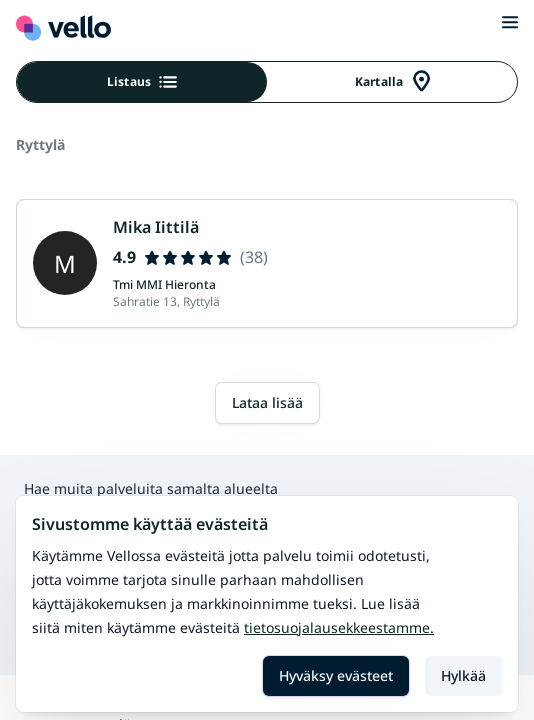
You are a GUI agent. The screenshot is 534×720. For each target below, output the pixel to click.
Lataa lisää (267, 402)
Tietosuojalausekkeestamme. (339, 627)
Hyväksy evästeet (336, 675)
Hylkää (463, 675)
